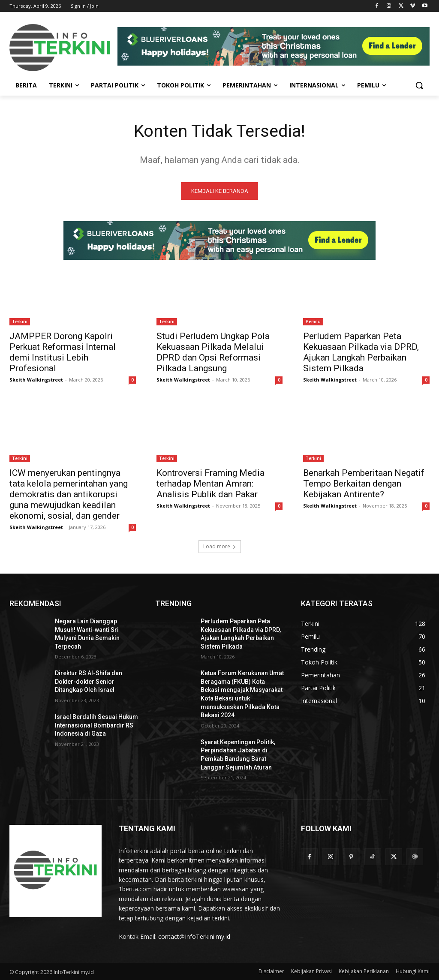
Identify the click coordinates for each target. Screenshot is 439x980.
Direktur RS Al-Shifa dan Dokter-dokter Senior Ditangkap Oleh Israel (89, 682)
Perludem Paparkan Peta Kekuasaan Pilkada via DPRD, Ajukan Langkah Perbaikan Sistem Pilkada (361, 353)
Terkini (20, 322)
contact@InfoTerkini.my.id (194, 937)
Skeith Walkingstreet (36, 380)
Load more (220, 547)
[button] (419, 85)
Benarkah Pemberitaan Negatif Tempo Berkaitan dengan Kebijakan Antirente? (364, 484)
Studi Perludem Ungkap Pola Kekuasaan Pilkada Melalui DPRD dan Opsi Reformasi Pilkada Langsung (213, 353)
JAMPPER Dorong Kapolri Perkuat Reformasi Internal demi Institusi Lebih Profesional (63, 353)
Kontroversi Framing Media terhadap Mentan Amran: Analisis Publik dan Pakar (210, 484)
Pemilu (313, 322)
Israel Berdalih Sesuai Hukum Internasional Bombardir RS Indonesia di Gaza (96, 726)
